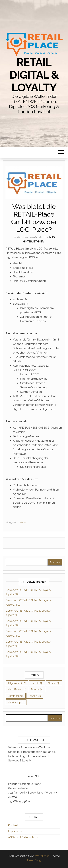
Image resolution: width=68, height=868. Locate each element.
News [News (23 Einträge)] (54, 683)
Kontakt (13, 825)
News (22, 522)
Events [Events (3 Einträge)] (37, 683)
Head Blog (34, 860)
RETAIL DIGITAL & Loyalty (34, 75)
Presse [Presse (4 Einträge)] (37, 690)
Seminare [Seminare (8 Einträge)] (16, 696)
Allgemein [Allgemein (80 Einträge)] (17, 683)
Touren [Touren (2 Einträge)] (35, 696)
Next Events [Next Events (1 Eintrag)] (17, 690)
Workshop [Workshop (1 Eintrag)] (16, 702)
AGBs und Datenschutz (23, 837)
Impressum (15, 831)
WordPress (42, 856)
